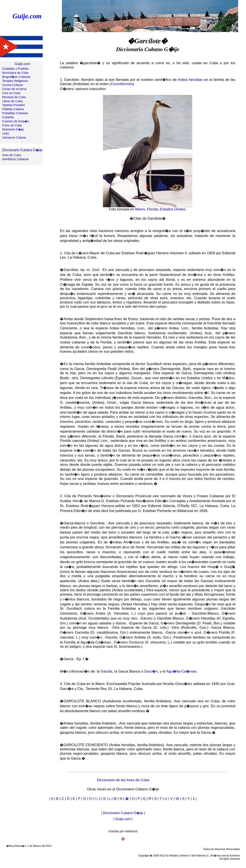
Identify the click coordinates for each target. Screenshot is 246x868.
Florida (152, 209)
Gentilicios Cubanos (15, 159)
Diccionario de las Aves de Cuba (123, 780)
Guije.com (27, 16)
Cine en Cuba (11, 93)
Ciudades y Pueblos (15, 69)
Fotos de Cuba (12, 125)
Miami (140, 209)
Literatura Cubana (14, 138)
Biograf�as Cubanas (16, 77)
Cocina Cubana (12, 85)
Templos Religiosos (15, 81)
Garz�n (151, 671)
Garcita (106, 671)
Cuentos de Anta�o (15, 121)
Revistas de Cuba (14, 97)
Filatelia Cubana (13, 109)
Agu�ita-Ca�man (181, 671)
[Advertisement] (21, 241)
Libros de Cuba (12, 101)
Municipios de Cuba (15, 73)
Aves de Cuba (12, 155)
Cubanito (8, 117)
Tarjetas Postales (14, 105)
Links (6, 133)
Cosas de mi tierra (14, 89)
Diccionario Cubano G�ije (23, 150)
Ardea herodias (190, 80)
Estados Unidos (173, 209)
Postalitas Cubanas (15, 113)
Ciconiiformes (122, 84)
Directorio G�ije (13, 129)
